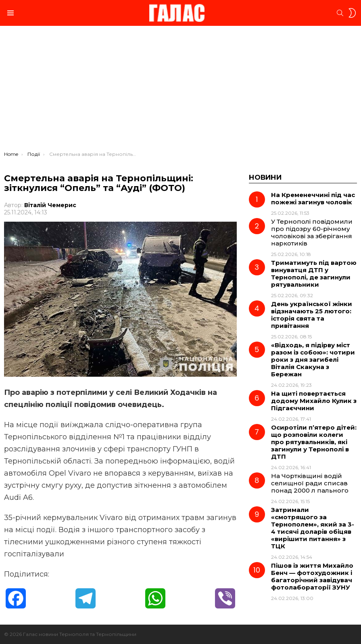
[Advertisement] (180, 90)
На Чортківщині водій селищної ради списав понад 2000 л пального (310, 483)
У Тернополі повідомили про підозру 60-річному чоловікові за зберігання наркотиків (312, 232)
